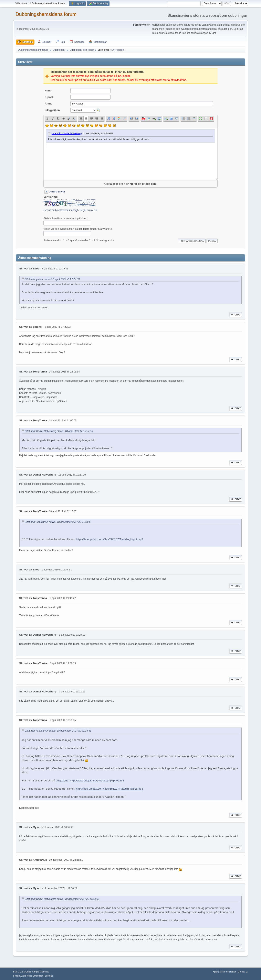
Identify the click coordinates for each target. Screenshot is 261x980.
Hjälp (215, 972)
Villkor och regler (228, 972)
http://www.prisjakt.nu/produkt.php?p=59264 (97, 781)
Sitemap (49, 976)
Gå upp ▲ (243, 972)
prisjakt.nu (62, 781)
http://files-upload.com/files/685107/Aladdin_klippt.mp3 (110, 539)
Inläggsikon (52, 110)
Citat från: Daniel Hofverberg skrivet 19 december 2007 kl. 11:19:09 (62, 899)
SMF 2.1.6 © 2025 (22, 972)
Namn (48, 91)
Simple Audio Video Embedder (28, 976)
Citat (236, 315)
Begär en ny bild (89, 210)
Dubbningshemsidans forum (46, 14)
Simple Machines (41, 972)
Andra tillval (57, 192)
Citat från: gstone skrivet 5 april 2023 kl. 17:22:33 (52, 279)
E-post (49, 97)
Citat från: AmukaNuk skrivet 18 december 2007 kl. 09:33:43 (58, 522)
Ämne (48, 104)
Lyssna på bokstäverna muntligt (61, 210)
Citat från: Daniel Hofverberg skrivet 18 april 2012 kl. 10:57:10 (59, 431)
